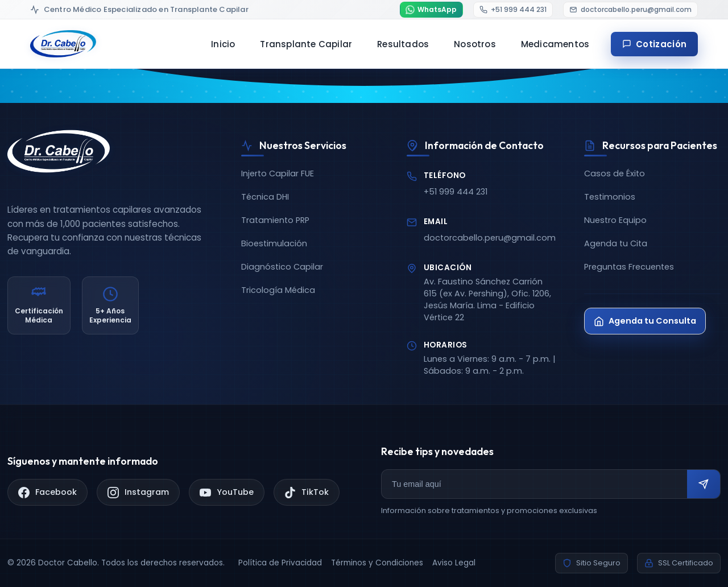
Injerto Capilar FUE (278, 173)
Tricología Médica (278, 290)
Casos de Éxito (615, 173)
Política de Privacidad (280, 563)
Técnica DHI (265, 197)
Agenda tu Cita (616, 243)
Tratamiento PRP (275, 220)
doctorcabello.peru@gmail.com (490, 238)
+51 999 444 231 (456, 192)
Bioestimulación (274, 243)
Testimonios (610, 197)
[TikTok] (307, 492)
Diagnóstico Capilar (282, 267)
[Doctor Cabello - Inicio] (63, 44)
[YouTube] (227, 492)
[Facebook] (47, 492)
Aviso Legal (454, 563)
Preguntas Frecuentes (629, 267)
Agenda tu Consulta (645, 321)
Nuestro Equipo (615, 220)
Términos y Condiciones (377, 563)
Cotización (654, 44)
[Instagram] (138, 492)
